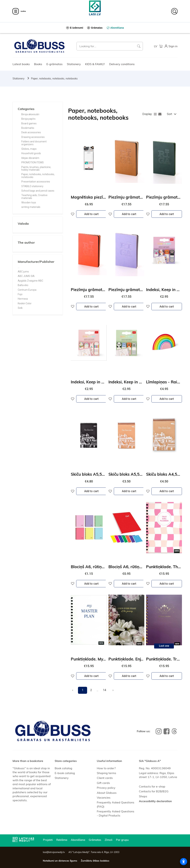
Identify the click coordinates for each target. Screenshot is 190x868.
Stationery (74, 64)
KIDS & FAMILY (95, 64)
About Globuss (107, 793)
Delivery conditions (122, 64)
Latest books (21, 64)
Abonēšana (78, 840)
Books (38, 64)
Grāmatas (95, 840)
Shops (143, 796)
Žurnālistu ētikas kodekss (95, 861)
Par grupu (122, 840)
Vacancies (104, 798)
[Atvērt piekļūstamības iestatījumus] (184, 862)
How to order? (106, 768)
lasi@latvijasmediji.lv (54, 852)
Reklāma (62, 840)
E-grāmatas (54, 64)
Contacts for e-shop (152, 786)
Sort (169, 114)
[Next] (113, 690)
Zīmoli (109, 840)
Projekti (48, 840)
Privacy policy (106, 788)
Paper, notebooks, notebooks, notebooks (54, 79)
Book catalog (63, 768)
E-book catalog (65, 773)
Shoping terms (106, 773)
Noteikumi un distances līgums (60, 861)
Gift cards (103, 783)
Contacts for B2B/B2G (154, 791)
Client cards (105, 778)
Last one (164, 646)
